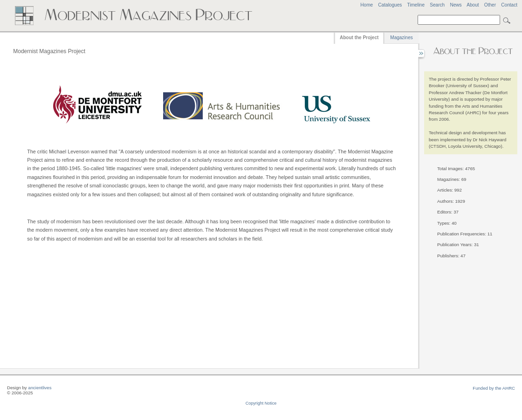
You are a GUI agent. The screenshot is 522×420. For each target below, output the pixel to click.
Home (367, 5)
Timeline (416, 5)
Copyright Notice (261, 403)
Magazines (401, 38)
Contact (509, 5)
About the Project (359, 38)
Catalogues (390, 5)
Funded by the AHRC (494, 388)
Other (490, 5)
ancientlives (40, 388)
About (473, 5)
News (456, 5)
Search (437, 5)
